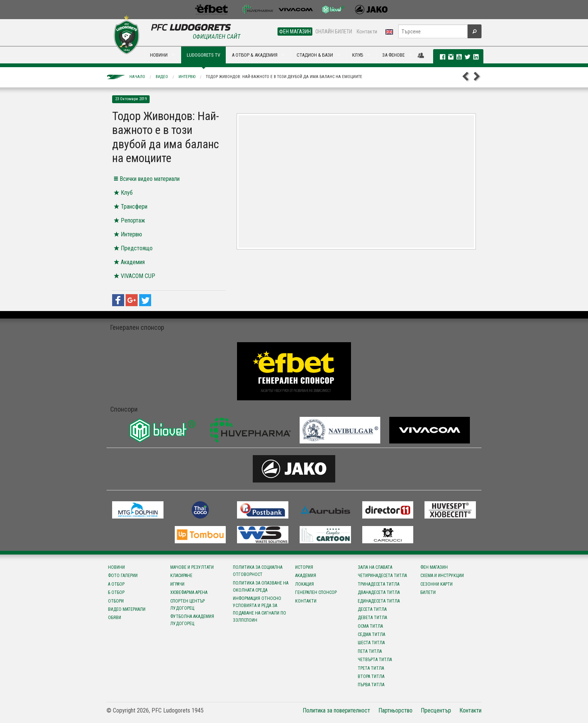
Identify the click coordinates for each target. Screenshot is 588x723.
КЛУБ (358, 55)
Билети (428, 592)
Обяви (115, 618)
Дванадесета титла (379, 592)
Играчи (177, 584)
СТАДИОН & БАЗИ (315, 55)
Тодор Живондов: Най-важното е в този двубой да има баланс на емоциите (284, 77)
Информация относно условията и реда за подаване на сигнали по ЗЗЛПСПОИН (259, 609)
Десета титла (372, 609)
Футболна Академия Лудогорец (192, 620)
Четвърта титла (375, 660)
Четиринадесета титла (382, 576)
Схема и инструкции (442, 576)
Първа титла (371, 685)
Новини (116, 567)
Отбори (116, 601)
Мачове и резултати (192, 567)
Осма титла (370, 626)
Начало (137, 77)
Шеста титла (371, 643)
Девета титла (372, 618)
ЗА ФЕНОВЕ (393, 55)
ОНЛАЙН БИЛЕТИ (334, 32)
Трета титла (371, 668)
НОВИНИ (159, 55)
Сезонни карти (436, 584)
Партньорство (395, 710)
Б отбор (116, 592)
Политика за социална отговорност (258, 571)
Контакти (367, 32)
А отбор (116, 584)
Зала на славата (375, 567)
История (304, 567)
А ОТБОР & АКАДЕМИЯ (255, 55)
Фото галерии (123, 576)
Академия (306, 576)
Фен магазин (434, 567)
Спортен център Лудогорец (187, 605)
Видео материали (127, 609)
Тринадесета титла (379, 584)
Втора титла (371, 676)
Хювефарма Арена (189, 592)
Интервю (187, 77)
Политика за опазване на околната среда (261, 587)
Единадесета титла (379, 601)
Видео (162, 77)
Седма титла (371, 634)
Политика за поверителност (336, 710)
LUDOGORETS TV (203, 55)
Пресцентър (436, 710)
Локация (304, 584)
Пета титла (370, 651)
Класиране (181, 576)
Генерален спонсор (316, 592)
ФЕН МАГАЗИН (295, 32)
